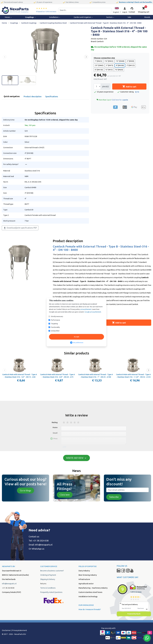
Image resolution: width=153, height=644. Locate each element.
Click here (65, 495)
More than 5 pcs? (112, 100)
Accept (76, 337)
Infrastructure (84, 579)
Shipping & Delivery (48, 579)
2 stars (68, 422)
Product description (33, 96)
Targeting (54, 324)
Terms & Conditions (48, 588)
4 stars (75, 422)
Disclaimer (6, 630)
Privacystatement (19, 630)
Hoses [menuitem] (8, 17)
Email (55, 433)
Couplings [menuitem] (30, 17)
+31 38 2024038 (8, 588)
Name (55, 427)
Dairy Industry (84, 571)
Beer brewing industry (88, 575)
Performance (55, 320)
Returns (43, 584)
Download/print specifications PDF (20, 228)
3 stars (71, 422)
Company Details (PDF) (11, 592)
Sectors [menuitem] (110, 17)
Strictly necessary (57, 316)
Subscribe (114, 497)
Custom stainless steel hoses (90, 592)
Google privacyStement (93, 312)
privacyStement (86, 309)
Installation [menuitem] (55, 17)
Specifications (52, 96)
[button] (117, 10)
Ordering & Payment (48, 575)
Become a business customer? (52, 571)
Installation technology (88, 596)
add (64, 447)
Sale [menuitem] (129, 17)
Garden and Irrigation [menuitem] (83, 17)
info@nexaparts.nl (44, 545)
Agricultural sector (86, 584)
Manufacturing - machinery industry (93, 588)
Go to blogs (26, 490)
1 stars (64, 422)
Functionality (55, 327)
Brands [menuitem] (147, 17)
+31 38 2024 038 (41, 541)
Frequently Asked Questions (51, 592)
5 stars (78, 422)
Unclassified (55, 331)
